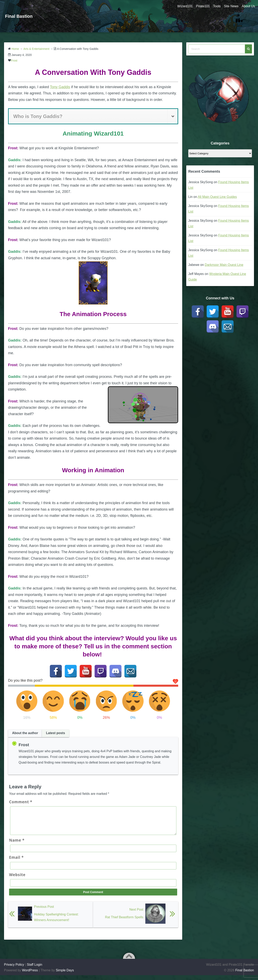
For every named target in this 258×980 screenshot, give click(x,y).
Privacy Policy (14, 969)
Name (17, 845)
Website (17, 880)
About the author (25, 733)
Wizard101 (182, 6)
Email (16, 862)
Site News (230, 6)
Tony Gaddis (60, 87)
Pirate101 (201, 6)
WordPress (30, 975)
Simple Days (65, 975)
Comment (21, 802)
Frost (14, 61)
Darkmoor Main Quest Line (224, 265)
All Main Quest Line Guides (217, 197)
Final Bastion (20, 16)
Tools (215, 6)
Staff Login (34, 969)
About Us (248, 6)
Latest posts (55, 733)
